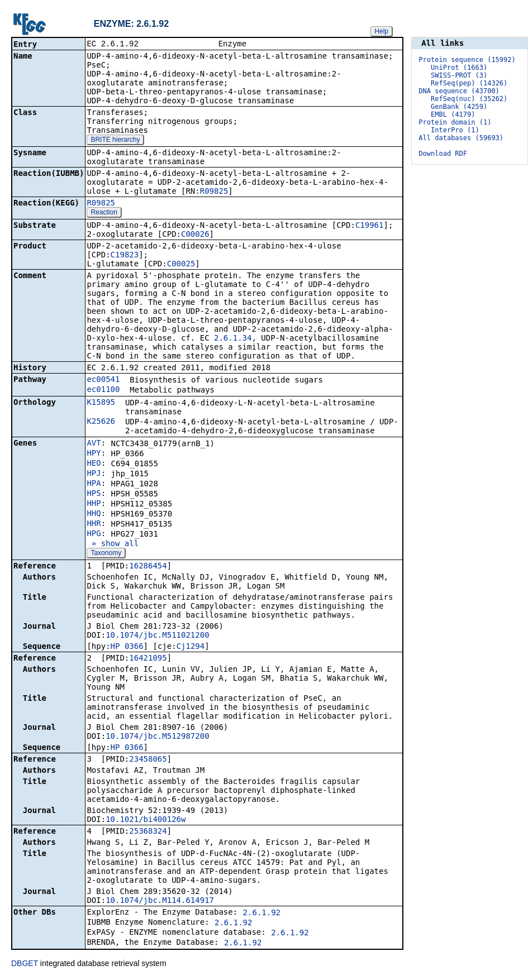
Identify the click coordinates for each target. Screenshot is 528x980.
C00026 (195, 235)
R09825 (214, 192)
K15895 (101, 403)
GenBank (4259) (459, 107)
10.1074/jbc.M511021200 (157, 636)
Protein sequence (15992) (467, 60)
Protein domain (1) (455, 122)
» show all (113, 544)
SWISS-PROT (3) (459, 75)
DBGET (25, 964)
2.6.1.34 (233, 339)
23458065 (148, 760)
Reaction (104, 213)
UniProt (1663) (459, 68)
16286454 (148, 567)
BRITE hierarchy (115, 141)
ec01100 (103, 390)
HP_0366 (127, 647)
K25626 (101, 422)
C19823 (125, 256)
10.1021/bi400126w (146, 820)
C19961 (370, 226)
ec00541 (103, 380)
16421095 (148, 659)
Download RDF (443, 154)
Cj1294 (191, 647)
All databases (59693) (461, 138)
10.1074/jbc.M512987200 (157, 737)
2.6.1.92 (262, 914)
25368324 (148, 832)
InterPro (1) (455, 130)
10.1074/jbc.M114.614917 (160, 901)
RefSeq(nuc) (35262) (469, 99)
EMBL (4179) (453, 114)
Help (381, 31)
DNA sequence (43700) (459, 91)
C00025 (181, 265)
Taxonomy (106, 554)
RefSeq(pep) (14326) (469, 83)
